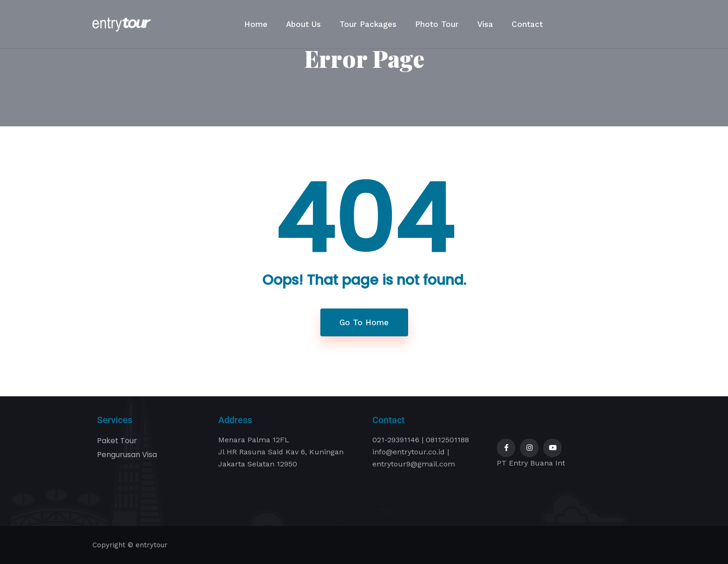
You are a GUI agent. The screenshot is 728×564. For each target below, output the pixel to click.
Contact (527, 24)
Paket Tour (117, 441)
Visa (485, 24)
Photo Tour (437, 24)
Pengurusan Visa (127, 455)
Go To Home (364, 322)
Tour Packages (368, 24)
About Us (303, 24)
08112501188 (447, 440)
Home (256, 24)
